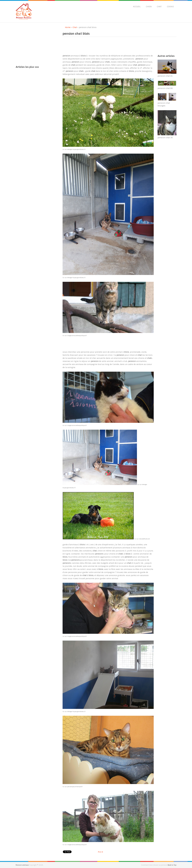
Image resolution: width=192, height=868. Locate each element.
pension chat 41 (165, 76)
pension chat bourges (164, 104)
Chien (149, 7)
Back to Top (172, 865)
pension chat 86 (165, 88)
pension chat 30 (165, 138)
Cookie (170, 7)
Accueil (137, 7)
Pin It (100, 852)
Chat (159, 7)
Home (67, 27)
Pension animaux (22, 865)
